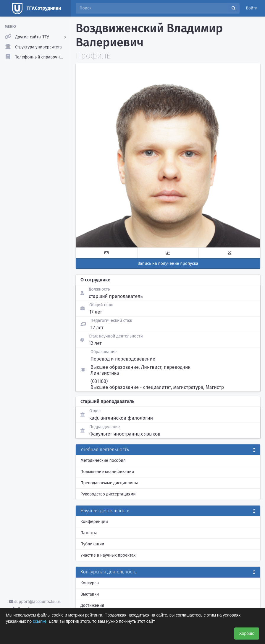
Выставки (90, 594)
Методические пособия (103, 460)
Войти (252, 8)
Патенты (89, 533)
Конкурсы (90, 583)
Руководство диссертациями (108, 494)
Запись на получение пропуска (168, 264)
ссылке (40, 621)
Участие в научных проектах (108, 555)
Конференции (94, 522)
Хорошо (247, 633)
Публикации (92, 544)
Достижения (92, 605)
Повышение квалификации (107, 472)
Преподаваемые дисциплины (109, 483)
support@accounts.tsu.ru (35, 602)
